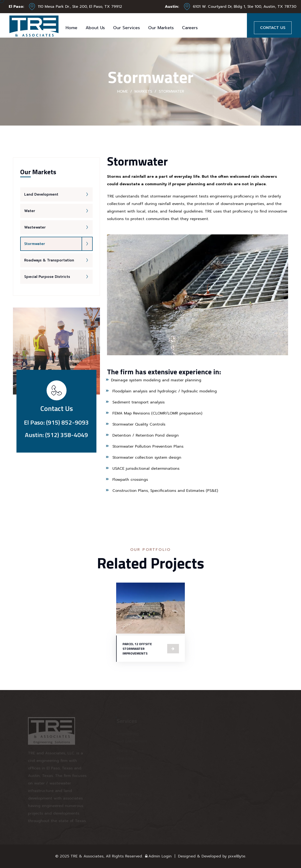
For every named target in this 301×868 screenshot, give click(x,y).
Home (71, 28)
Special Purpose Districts (58, 277)
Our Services (127, 28)
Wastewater (58, 227)
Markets (143, 91)
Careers (190, 28)
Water (58, 211)
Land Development (58, 194)
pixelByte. (237, 856)
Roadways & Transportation (58, 260)
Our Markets (161, 28)
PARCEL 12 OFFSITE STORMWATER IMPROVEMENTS (137, 649)
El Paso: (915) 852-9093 (56, 422)
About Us (95, 28)
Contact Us (273, 28)
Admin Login (158, 856)
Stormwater (58, 244)
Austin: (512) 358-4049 (56, 435)
